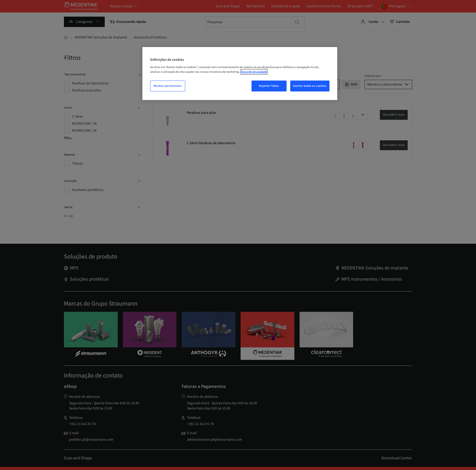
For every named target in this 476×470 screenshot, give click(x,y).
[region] (240, 74)
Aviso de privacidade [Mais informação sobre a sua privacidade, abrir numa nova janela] (254, 72)
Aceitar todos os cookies (310, 86)
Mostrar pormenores (168, 86)
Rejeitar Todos (269, 86)
